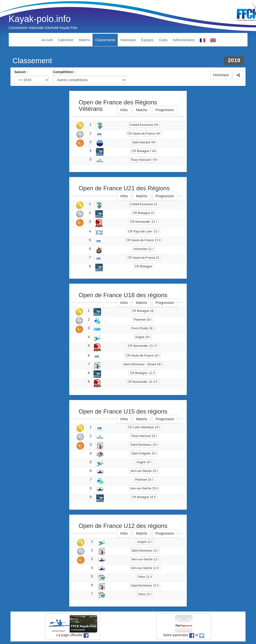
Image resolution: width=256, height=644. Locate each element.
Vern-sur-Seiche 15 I (144, 471)
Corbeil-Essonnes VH (144, 125)
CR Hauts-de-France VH (144, 134)
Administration (184, 40)
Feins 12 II (145, 577)
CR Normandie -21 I (143, 222)
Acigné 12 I (145, 542)
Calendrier (66, 40)
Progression (165, 110)
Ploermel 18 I (143, 320)
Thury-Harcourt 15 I (144, 436)
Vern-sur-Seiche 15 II (144, 488)
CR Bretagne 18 (142, 311)
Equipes (147, 40)
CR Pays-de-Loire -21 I (143, 231)
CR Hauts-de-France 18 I (142, 356)
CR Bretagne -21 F (143, 373)
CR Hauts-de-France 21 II (143, 240)
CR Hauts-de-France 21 (143, 258)
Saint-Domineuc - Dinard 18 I (143, 364)
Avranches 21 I (143, 249)
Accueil (47, 40)
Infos (124, 110)
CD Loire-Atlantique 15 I (144, 427)
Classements (105, 40)
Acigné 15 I (144, 462)
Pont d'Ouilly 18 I (142, 328)
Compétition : (64, 72)
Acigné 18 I (142, 337)
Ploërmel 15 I (144, 480)
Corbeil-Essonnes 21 (143, 204)
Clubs (163, 40)
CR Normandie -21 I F (143, 346)
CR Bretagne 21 (143, 213)
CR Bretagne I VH (144, 151)
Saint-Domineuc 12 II (145, 586)
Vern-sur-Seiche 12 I (145, 559)
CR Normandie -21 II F (143, 382)
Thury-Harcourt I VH (144, 160)
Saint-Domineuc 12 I (145, 551)
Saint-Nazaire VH (144, 142)
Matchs (84, 40)
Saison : (21, 72)
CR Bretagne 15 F (144, 497)
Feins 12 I (145, 594)
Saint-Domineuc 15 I (144, 445)
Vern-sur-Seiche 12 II (145, 568)
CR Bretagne (143, 266)
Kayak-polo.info (40, 19)
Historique (128, 40)
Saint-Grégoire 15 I (144, 453)
